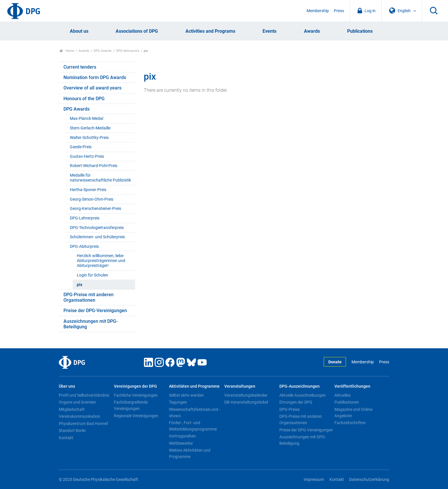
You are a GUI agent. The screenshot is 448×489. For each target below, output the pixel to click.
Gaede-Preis (81, 147)
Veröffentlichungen (352, 386)
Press (339, 11)
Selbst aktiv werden (186, 395)
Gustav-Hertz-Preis (87, 156)
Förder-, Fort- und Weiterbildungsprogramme (193, 426)
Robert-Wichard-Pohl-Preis (94, 166)
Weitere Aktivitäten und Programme (190, 453)
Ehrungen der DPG (296, 402)
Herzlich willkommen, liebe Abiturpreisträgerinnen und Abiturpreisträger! (101, 261)
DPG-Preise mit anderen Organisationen (89, 297)
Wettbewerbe (181, 443)
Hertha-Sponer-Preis (88, 190)
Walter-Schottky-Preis (89, 138)
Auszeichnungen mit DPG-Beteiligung (91, 324)
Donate (335, 362)
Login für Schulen (92, 275)
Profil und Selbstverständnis (84, 395)
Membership (318, 11)
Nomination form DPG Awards (95, 77)
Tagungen (178, 402)
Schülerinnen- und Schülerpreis (97, 237)
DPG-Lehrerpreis (85, 218)
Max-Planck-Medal (86, 119)
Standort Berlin (72, 431)
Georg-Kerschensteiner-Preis (95, 209)
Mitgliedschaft (72, 409)
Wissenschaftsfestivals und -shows (195, 413)
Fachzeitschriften (350, 423)
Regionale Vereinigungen (136, 416)
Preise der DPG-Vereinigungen (95, 311)
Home (67, 51)
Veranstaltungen (240, 386)
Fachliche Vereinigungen (136, 395)
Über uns (67, 386)
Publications (360, 31)
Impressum (314, 480)
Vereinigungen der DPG (135, 386)
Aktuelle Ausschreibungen (303, 395)
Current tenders (80, 67)
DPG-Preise (289, 409)
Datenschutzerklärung (369, 480)
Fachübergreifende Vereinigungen (131, 405)
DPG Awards (103, 51)
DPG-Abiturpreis (128, 51)
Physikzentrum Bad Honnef (83, 424)
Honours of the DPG (84, 99)
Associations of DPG (137, 31)
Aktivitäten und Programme (194, 386)
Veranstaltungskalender (246, 395)
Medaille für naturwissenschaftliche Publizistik (100, 178)
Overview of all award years (92, 88)
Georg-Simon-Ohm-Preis (92, 199)
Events (269, 31)
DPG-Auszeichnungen (299, 386)
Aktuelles (343, 395)
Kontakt (66, 438)
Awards (312, 31)
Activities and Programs (210, 31)
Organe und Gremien (77, 402)
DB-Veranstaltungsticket (246, 402)
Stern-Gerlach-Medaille (90, 128)
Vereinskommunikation (80, 416)
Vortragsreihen (182, 436)
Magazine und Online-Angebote (354, 413)
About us (79, 31)
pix (80, 285)
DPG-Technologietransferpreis (97, 228)
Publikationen (347, 402)
